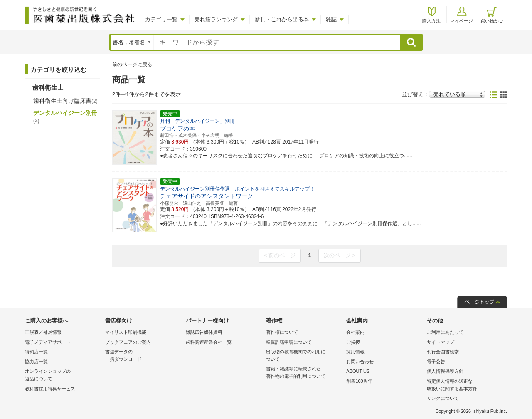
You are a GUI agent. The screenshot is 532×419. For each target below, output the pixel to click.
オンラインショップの (63, 376)
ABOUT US (358, 371)
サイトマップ (441, 342)
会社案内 (355, 332)
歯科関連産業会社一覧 (209, 342)
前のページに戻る (132, 64)
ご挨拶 (353, 342)
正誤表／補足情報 (43, 332)
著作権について (282, 332)
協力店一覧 (36, 362)
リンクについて (443, 398)
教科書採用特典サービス (50, 389)
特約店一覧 (36, 352)
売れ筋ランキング (216, 19)
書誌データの (143, 356)
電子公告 (436, 362)
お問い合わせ (360, 362)
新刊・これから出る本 (282, 19)
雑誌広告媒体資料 (204, 332)
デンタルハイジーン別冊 (65, 117)
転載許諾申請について (289, 342)
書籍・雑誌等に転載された (304, 373)
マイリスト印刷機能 (126, 332)
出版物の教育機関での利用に (304, 356)
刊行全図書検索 (443, 352)
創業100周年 (359, 381)
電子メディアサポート (48, 342)
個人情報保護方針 (445, 371)
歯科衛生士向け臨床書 (65, 101)
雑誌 (331, 19)
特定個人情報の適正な (465, 386)
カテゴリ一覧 (161, 19)
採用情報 (355, 352)
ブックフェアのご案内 (128, 342)
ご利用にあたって (445, 332)
